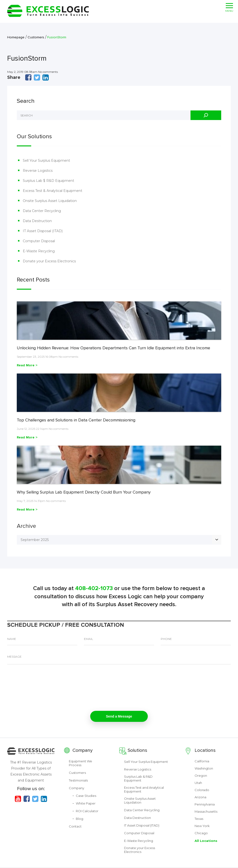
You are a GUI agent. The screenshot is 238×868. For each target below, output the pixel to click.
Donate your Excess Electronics (49, 261)
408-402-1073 (94, 588)
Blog (80, 819)
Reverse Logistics (38, 171)
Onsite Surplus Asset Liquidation (50, 201)
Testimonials (78, 780)
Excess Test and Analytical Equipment (144, 789)
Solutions (137, 750)
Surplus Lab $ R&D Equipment (48, 181)
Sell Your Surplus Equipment (46, 161)
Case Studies (86, 796)
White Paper (86, 803)
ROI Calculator (87, 811)
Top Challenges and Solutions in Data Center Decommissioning (76, 420)
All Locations (206, 841)
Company (83, 750)
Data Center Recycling (42, 211)
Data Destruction (37, 221)
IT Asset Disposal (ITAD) (43, 231)
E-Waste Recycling (39, 251)
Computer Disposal (39, 241)
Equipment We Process (80, 763)
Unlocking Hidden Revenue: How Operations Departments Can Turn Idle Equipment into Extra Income (113, 348)
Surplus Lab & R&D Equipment (138, 778)
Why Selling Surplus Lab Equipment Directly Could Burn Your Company (84, 492)
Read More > (27, 365)
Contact (75, 826)
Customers (77, 773)
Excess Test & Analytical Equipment (53, 191)
